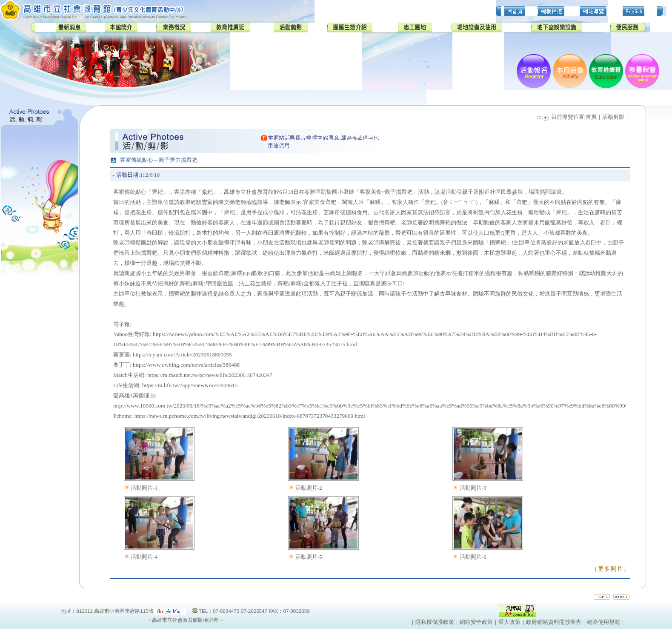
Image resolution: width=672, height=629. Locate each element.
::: (2, 27)
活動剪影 (613, 117)
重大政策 (509, 622)
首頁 (591, 117)
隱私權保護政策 (435, 622)
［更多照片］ (611, 569)
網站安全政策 (476, 622)
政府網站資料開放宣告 (554, 622)
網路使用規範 (603, 622)
